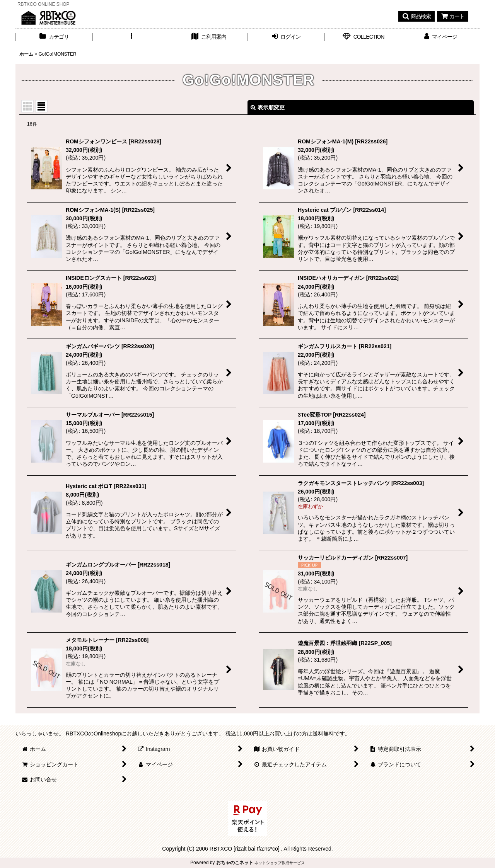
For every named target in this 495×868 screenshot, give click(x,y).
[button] (416, 16)
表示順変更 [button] (268, 107)
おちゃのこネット (235, 863)
